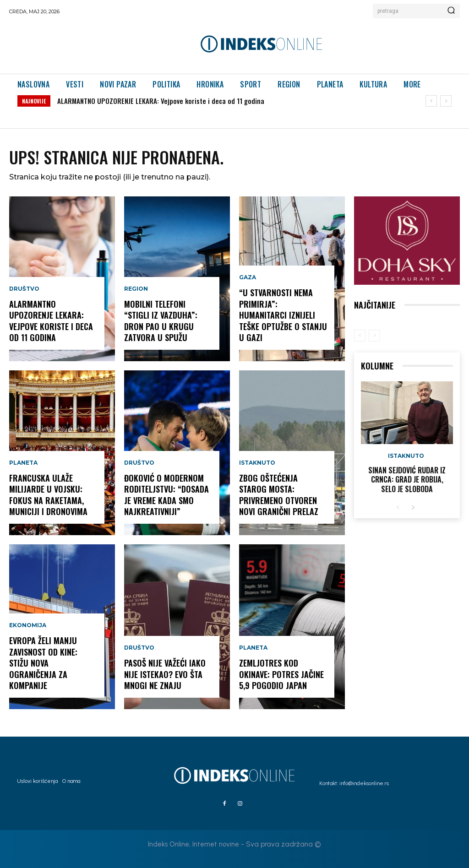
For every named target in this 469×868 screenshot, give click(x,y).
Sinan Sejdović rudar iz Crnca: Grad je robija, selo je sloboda (407, 480)
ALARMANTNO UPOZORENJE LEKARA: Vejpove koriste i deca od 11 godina (161, 101)
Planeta (23, 465)
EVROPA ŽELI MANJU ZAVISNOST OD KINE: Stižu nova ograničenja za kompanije (43, 664)
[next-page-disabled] (374, 336)
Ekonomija (28, 628)
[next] (446, 101)
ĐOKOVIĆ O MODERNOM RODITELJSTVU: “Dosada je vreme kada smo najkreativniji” (166, 495)
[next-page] (413, 508)
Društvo (24, 291)
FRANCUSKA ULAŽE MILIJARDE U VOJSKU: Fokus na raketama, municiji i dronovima (48, 495)
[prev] (431, 101)
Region (136, 291)
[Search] (451, 11)
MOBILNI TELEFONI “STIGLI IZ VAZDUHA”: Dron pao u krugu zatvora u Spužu (161, 321)
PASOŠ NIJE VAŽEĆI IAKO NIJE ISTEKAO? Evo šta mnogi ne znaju (165, 675)
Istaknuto (257, 465)
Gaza (248, 280)
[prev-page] (360, 336)
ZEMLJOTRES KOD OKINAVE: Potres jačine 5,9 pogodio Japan (281, 675)
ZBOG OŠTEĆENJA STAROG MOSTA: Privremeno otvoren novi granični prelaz (279, 495)
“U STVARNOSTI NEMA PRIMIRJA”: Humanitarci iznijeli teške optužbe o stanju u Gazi (283, 316)
